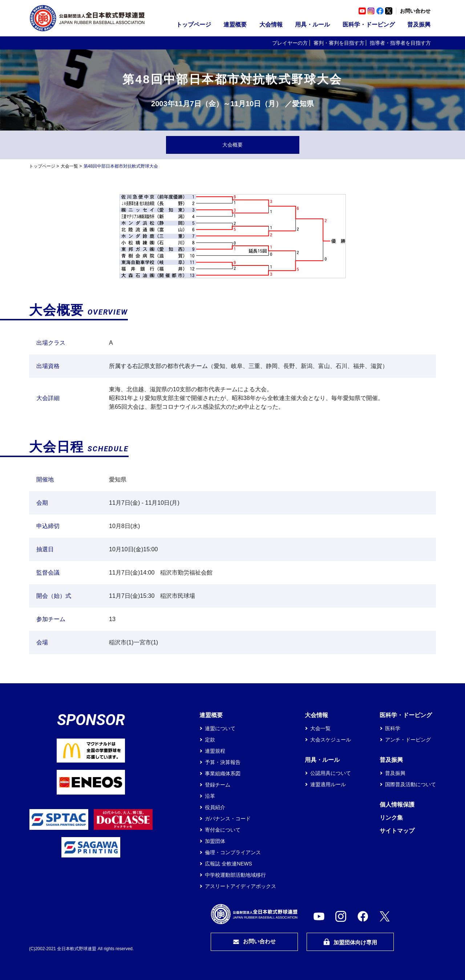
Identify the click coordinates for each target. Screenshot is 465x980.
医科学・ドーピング (369, 25)
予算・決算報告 (223, 762)
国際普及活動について (411, 784)
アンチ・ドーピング (408, 740)
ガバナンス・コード (228, 819)
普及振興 (419, 25)
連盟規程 (215, 751)
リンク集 (391, 818)
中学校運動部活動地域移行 (235, 875)
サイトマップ (397, 831)
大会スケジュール (331, 740)
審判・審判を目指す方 (339, 43)
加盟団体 (215, 841)
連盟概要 (235, 25)
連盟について (220, 728)
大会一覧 (69, 166)
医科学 (393, 728)
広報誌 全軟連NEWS (229, 864)
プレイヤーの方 (290, 43)
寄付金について (223, 830)
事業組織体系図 (223, 773)
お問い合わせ (415, 11)
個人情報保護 (397, 805)
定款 (210, 740)
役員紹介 (215, 807)
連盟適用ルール (328, 784)
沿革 (210, 796)
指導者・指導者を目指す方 (400, 43)
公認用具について (331, 773)
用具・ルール (312, 25)
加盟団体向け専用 (350, 942)
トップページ (194, 25)
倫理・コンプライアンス (233, 852)
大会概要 (232, 145)
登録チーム (218, 785)
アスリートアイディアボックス (240, 886)
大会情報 (271, 25)
